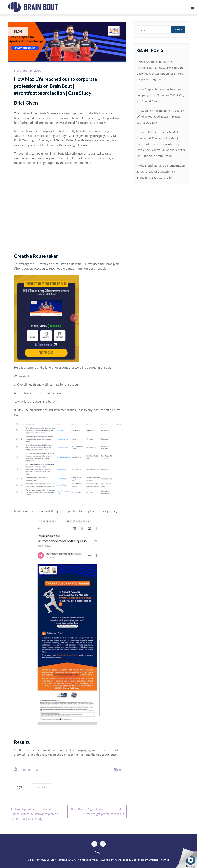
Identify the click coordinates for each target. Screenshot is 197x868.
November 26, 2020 (28, 71)
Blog (98, 852)
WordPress (121, 860)
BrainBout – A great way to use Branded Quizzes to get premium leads (98, 811)
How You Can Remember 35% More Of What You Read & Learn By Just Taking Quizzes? (160, 117)
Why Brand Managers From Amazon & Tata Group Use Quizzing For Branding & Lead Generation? (161, 171)
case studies (41, 787)
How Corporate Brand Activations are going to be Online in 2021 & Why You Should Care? (161, 95)
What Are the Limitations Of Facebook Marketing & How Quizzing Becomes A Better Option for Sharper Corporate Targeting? (161, 71)
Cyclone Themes (159, 860)
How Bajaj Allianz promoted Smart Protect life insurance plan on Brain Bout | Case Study (34, 814)
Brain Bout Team (27, 769)
